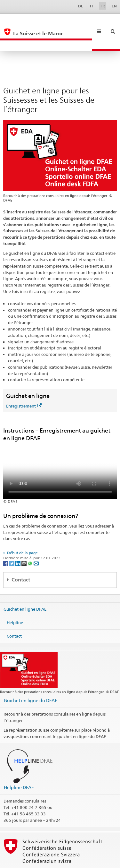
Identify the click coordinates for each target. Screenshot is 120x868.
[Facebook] (6, 542)
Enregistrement (24, 384)
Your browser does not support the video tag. (60, 449)
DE (81, 6)
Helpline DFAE (19, 766)
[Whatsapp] (31, 542)
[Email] (36, 542)
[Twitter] (12, 542)
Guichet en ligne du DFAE (31, 679)
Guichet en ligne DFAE (25, 588)
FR (103, 6)
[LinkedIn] (18, 542)
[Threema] (24, 542)
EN (114, 6)
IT (92, 6)
